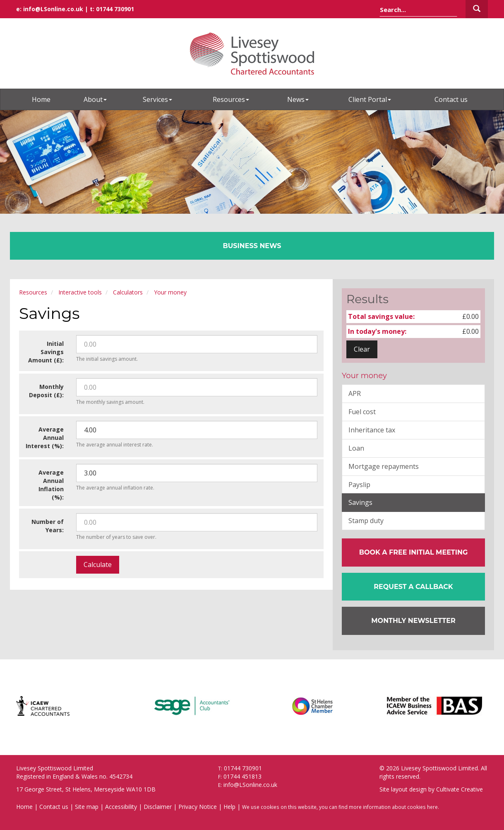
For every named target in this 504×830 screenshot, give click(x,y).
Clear (362, 349)
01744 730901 (115, 9)
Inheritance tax (372, 430)
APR (355, 393)
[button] (413, 587)
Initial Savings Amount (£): (46, 352)
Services (157, 99)
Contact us (451, 99)
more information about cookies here (393, 807)
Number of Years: (48, 526)
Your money (170, 292)
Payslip (359, 485)
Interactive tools (80, 292)
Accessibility (121, 807)
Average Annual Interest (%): (45, 438)
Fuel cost (362, 412)
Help (229, 807)
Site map (87, 807)
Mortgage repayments (384, 466)
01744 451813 (242, 776)
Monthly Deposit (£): (46, 391)
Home (41, 99)
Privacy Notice (198, 807)
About (95, 99)
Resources (231, 99)
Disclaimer (158, 807)
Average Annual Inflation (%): (51, 485)
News (298, 99)
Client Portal (370, 99)
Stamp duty (366, 521)
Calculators (128, 292)
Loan (356, 448)
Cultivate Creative (460, 789)
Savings (360, 502)
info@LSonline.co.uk (53, 9)
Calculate (98, 565)
